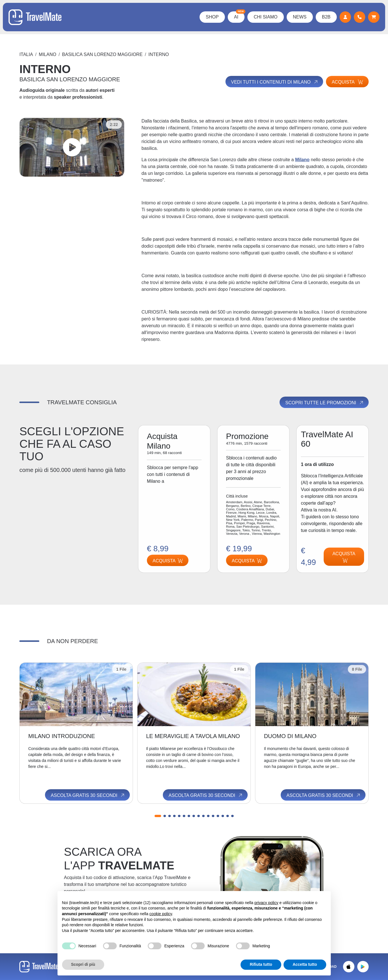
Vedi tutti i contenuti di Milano (275, 82)
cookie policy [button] (161, 914)
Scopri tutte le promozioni (325, 403)
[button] (158, 816)
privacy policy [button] (266, 903)
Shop (212, 17)
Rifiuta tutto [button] (261, 964)
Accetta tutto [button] (305, 964)
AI (239, 15)
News (300, 17)
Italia (26, 54)
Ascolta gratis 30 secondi (88, 795)
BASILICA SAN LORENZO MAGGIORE (102, 54)
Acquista (347, 82)
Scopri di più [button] (83, 964)
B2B (326, 17)
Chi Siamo (266, 17)
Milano (47, 54)
